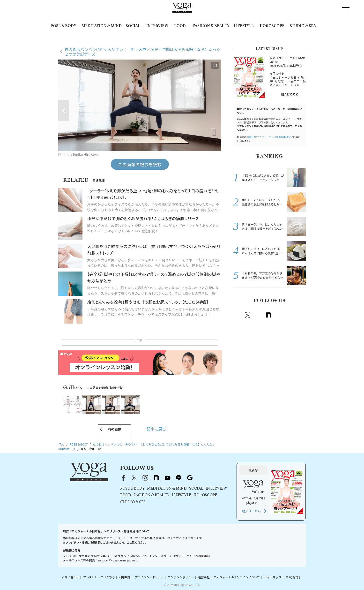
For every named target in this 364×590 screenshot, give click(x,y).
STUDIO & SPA (303, 26)
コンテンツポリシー (181, 577)
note (269, 315)
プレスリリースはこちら (99, 577)
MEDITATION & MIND (102, 26)
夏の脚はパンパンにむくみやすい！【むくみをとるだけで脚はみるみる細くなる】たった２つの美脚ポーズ (143, 52)
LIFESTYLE (244, 26)
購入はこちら (290, 94)
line (290, 315)
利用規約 (125, 577)
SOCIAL (133, 26)
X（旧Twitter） (134, 478)
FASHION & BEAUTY (211, 26)
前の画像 (114, 429)
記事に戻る (156, 429)
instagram (258, 315)
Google (301, 315)
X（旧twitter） (248, 315)
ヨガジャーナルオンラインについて (237, 577)
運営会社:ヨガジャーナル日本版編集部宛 (269, 137)
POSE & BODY (63, 26)
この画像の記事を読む (140, 164)
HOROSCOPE (272, 26)
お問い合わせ (70, 577)
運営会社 (204, 577)
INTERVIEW (157, 26)
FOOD (180, 26)
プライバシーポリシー (149, 577)
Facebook (238, 315)
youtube (168, 478)
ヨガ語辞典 (293, 577)
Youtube (280, 315)
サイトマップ (273, 577)
